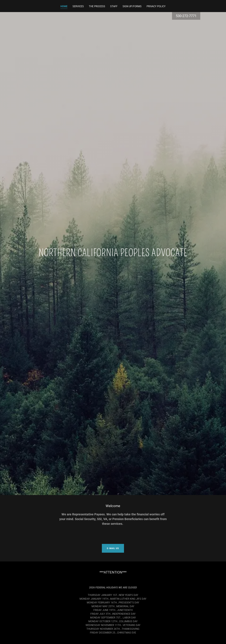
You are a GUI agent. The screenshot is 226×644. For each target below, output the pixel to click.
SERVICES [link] (78, 6)
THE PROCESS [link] (97, 6)
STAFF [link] (114, 6)
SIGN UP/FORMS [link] (132, 6)
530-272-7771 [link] (186, 16)
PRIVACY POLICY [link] (156, 6)
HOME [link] (64, 6)
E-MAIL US (113, 548)
